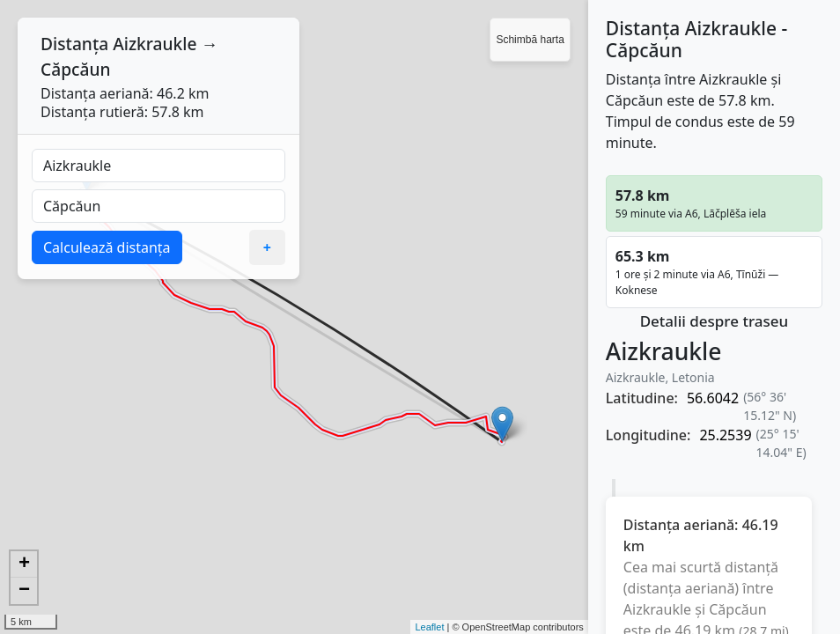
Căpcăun (76, 69)
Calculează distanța (107, 247)
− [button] (24, 591)
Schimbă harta (530, 40)
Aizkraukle (155, 44)
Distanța (74, 44)
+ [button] (24, 564)
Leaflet (429, 627)
